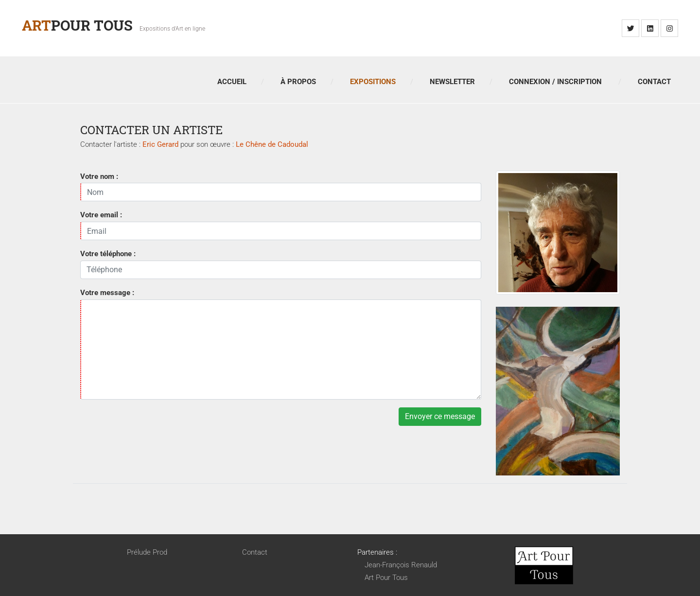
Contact (654, 82)
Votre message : (107, 293)
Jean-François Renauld (401, 565)
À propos (298, 82)
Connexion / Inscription (555, 82)
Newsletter (452, 82)
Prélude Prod (147, 552)
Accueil (232, 82)
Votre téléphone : (108, 254)
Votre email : (101, 215)
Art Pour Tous (386, 578)
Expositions (373, 82)
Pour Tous (77, 25)
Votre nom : (99, 176)
